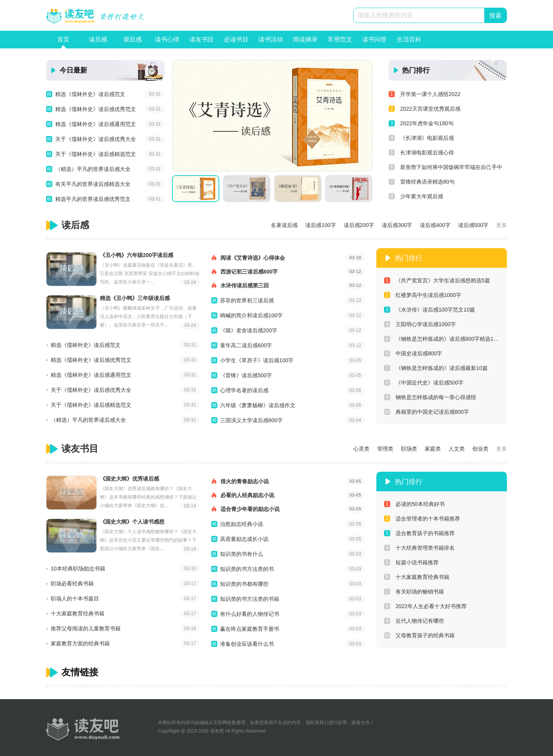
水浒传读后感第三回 (288, 285)
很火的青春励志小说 (288, 481)
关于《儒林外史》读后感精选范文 (96, 154)
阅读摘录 (305, 42)
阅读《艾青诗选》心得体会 (288, 258)
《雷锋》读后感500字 (246, 375)
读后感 (98, 42)
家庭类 (433, 449)
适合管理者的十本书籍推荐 (422, 519)
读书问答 (374, 42)
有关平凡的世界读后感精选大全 (93, 184)
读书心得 (167, 42)
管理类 (385, 449)
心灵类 (361, 449)
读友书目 (202, 42)
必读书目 (236, 42)
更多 (502, 225)
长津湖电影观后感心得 (421, 153)
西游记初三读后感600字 (288, 272)
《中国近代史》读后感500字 (424, 383)
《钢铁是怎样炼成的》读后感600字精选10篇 (442, 339)
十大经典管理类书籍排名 (419, 548)
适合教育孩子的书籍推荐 (419, 533)
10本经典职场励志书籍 (78, 569)
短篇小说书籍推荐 (411, 562)
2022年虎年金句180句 (421, 123)
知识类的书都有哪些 (244, 584)
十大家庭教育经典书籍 (78, 613)
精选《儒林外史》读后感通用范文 (96, 124)
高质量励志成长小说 (244, 539)
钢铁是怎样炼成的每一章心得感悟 (430, 397)
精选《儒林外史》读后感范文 (90, 94)
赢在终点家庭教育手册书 (250, 629)
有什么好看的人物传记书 (250, 614)
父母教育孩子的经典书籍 (419, 635)
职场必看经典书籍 (72, 584)
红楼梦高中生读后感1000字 (423, 295)
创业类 (480, 449)
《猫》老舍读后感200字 (249, 330)
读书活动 (271, 42)
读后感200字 (359, 225)
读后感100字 (320, 225)
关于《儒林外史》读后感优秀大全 (96, 139)
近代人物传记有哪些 (414, 621)
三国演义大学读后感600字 (251, 420)
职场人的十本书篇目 (75, 598)
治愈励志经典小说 (242, 524)
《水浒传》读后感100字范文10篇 (430, 310)
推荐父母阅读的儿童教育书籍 (86, 628)
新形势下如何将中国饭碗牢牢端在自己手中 (445, 167)
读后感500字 (473, 225)
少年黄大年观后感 (416, 196)
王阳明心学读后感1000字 (420, 324)
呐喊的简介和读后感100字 (251, 315)
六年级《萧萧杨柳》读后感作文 (258, 405)
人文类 (457, 449)
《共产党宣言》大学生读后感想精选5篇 (437, 280)
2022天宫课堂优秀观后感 (425, 109)
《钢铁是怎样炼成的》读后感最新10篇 (436, 368)
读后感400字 (435, 225)
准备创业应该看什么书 (247, 644)
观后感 (132, 42)
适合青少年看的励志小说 (288, 509)
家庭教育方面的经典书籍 (80, 643)
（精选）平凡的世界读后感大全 (93, 169)
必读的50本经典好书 (414, 504)
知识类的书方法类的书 (247, 569)
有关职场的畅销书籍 (414, 592)
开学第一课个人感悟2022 (425, 94)
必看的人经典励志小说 (288, 495)
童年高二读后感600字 (246, 345)
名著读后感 (284, 225)
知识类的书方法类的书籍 (250, 599)
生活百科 (409, 42)
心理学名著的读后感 (244, 390)
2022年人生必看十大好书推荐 (425, 606)
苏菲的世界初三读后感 (247, 300)
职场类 (409, 449)
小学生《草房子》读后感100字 (257, 360)
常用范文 (340, 42)
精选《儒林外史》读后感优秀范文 (96, 109)
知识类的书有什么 (242, 554)
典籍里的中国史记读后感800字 (426, 412)
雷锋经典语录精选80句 (422, 182)
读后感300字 (397, 225)
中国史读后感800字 (413, 353)
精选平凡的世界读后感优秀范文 (93, 199)
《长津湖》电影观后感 (421, 138)
